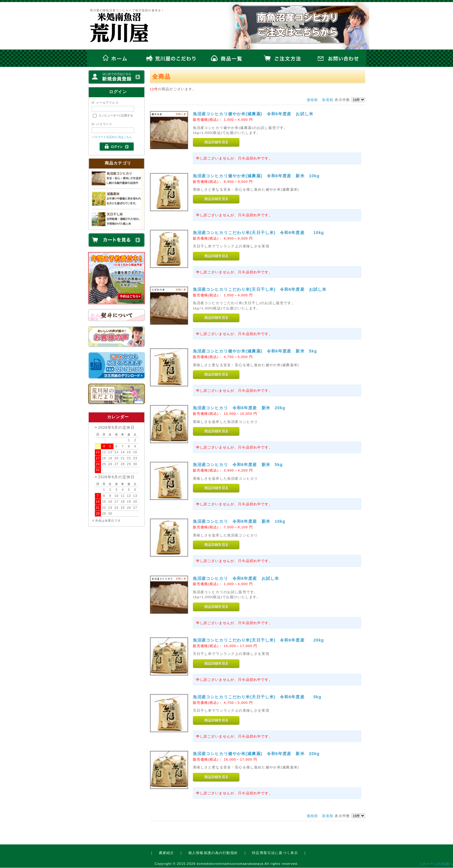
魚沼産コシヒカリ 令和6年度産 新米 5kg (245, 465)
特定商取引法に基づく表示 (275, 853)
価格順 (312, 100)
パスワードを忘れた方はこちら (112, 137)
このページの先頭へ (436, 864)
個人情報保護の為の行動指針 (213, 853)
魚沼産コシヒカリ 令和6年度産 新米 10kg (241, 521)
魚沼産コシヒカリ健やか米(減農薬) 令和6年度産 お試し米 (255, 114)
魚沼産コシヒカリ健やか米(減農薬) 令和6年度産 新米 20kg (259, 754)
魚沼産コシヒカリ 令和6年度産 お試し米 (245, 578)
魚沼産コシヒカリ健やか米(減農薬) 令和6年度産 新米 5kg (257, 351)
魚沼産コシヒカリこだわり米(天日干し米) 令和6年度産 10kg (261, 233)
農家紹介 (167, 853)
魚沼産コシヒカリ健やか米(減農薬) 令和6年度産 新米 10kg (259, 176)
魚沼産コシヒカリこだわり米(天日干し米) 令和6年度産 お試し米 (262, 289)
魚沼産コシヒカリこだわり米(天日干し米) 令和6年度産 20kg (261, 640)
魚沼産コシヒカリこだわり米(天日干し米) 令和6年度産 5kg (259, 697)
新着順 (328, 100)
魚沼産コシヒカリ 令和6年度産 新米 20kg (241, 408)
